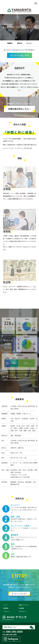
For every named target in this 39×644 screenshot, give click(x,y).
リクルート (6, 611)
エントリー (29, 43)
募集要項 (10, 43)
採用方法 (20, 43)
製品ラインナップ (24, 605)
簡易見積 (6, 608)
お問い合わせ (10, 627)
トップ (5, 605)
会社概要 (21, 608)
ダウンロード (23, 611)
